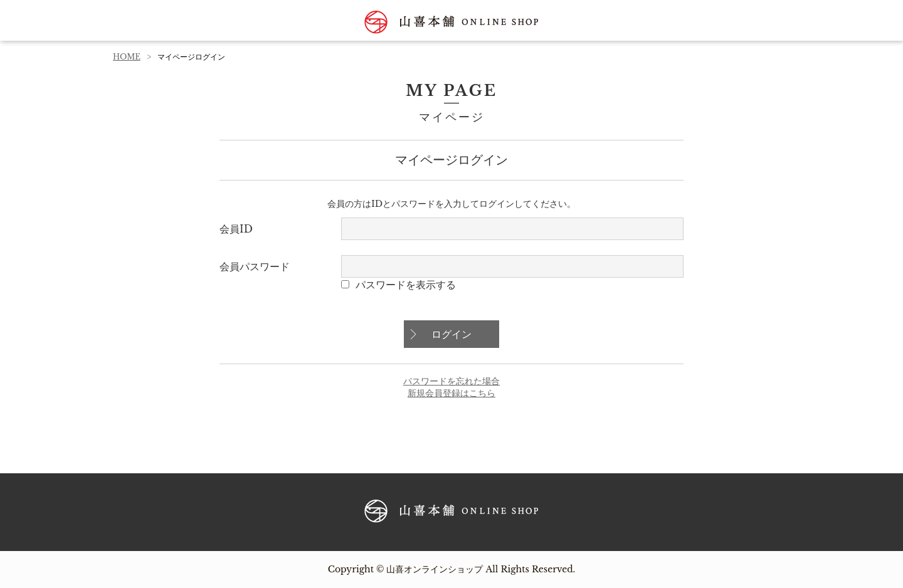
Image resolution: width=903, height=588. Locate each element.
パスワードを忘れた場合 (451, 381)
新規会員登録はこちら (451, 393)
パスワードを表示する (406, 285)
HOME (127, 57)
